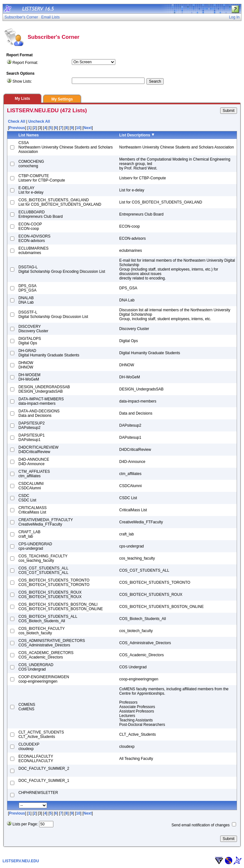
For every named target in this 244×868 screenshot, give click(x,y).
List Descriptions (135, 135)
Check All (17, 121)
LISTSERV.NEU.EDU (21, 861)
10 (78, 128)
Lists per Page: (25, 824)
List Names (29, 135)
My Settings (62, 99)
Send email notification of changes (201, 825)
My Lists (22, 99)
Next (88, 128)
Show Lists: (22, 81)
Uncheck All (39, 121)
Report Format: (25, 63)
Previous (17, 128)
